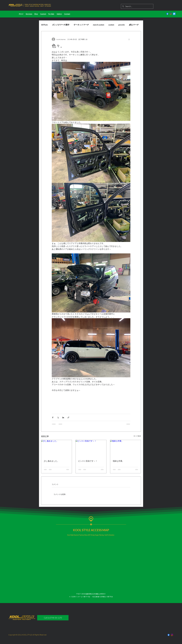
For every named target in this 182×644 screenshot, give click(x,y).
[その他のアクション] (129, 39)
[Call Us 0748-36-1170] (53, 618)
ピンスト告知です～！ (88, 461)
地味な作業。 (118, 461)
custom (111, 25)
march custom (99, 25)
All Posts (44, 25)
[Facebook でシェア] (53, 417)
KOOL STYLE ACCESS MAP (91, 530)
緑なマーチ (134, 25)
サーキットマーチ (81, 25)
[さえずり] (174, 14)
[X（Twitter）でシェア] (58, 417)
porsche (122, 25)
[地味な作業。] (126, 449)
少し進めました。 (51, 461)
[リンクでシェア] (68, 417)
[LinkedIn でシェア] (63, 417)
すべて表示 (137, 436)
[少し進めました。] (57, 449)
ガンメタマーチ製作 (61, 25)
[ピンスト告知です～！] (91, 449)
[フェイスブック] (167, 14)
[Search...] (137, 6)
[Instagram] (171, 14)
